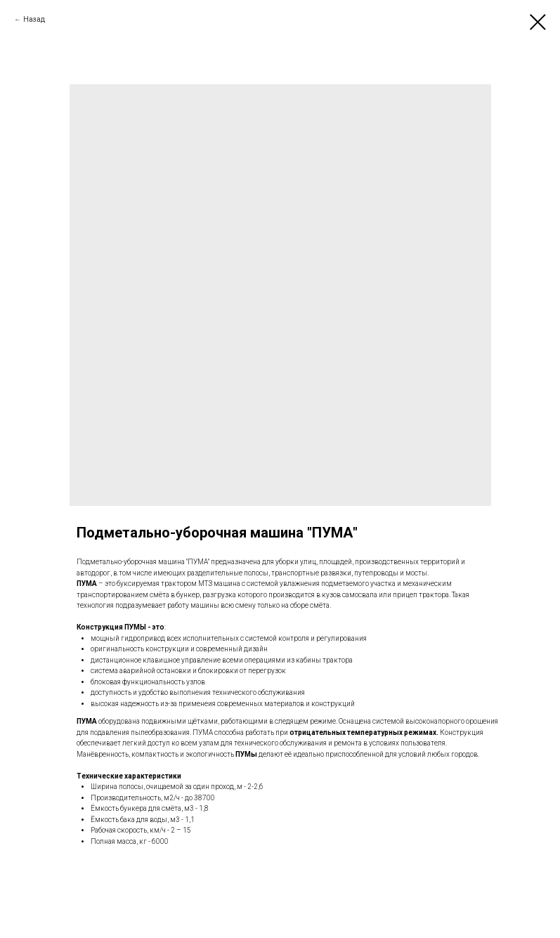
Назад (34, 19)
